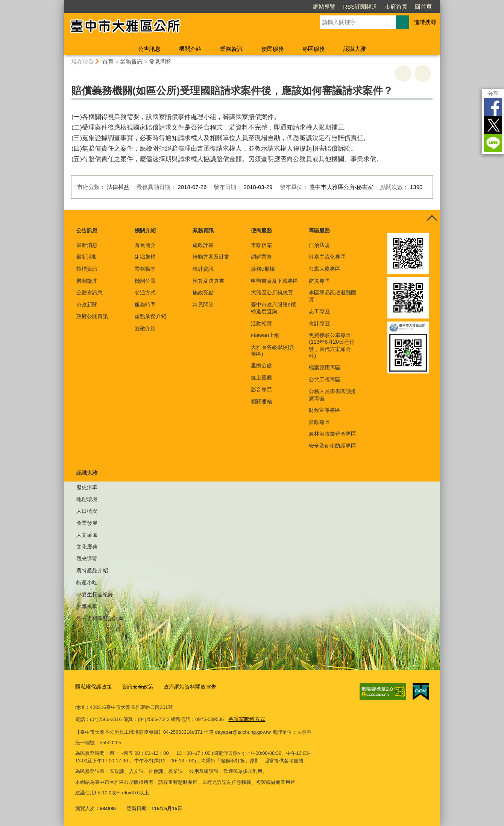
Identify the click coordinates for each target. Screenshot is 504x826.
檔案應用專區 (325, 367)
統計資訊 (203, 269)
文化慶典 (87, 547)
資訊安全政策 (134, 687)
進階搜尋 (425, 22)
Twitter (493, 125)
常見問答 (160, 62)
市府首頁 (396, 7)
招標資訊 (87, 269)
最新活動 (87, 257)
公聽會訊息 (90, 293)
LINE (493, 143)
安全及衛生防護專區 (332, 446)
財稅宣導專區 (325, 410)
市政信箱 (261, 245)
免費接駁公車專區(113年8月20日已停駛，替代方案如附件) (332, 345)
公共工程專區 (325, 379)
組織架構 (145, 257)
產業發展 (87, 523)
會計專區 (319, 323)
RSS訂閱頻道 (360, 7)
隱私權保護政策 (92, 687)
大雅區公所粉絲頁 (272, 293)
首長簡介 (145, 245)
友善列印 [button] (403, 73)
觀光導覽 (87, 559)
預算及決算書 (208, 281)
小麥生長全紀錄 (95, 594)
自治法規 (319, 245)
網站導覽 (324, 7)
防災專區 (319, 281)
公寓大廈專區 (325, 269)
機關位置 (145, 281)
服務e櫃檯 (263, 269)
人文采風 (87, 535)
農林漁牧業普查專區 (332, 434)
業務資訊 (231, 49)
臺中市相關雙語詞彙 (100, 618)
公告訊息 (149, 49)
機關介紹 (190, 49)
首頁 (108, 62)
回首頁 (423, 7)
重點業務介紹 (150, 316)
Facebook (493, 107)
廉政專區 (319, 422)
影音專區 (261, 390)
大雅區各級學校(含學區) (273, 351)
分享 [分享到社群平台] (493, 94)
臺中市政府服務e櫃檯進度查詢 (273, 308)
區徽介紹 (145, 328)
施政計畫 (203, 245)
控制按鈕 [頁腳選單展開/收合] (432, 218)
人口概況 (87, 511)
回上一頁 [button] (423, 73)
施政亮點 (203, 293)
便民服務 (273, 49)
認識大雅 (355, 49)
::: (61, 3)
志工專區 (319, 311)
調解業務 (261, 257)
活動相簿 (261, 323)
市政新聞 (87, 305)
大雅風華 (87, 606)
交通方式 (145, 293)
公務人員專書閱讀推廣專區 (332, 395)
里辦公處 (261, 366)
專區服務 (314, 49)
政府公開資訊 (92, 316)
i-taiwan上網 (265, 335)
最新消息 (87, 245)
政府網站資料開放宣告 (183, 687)
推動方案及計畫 (211, 257)
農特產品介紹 (92, 570)
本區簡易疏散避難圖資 (332, 296)
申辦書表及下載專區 (275, 281)
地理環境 (87, 499)
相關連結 (261, 401)
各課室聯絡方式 (245, 719)
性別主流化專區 (327, 257)
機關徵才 (87, 281)
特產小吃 (87, 582)
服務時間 (145, 305)
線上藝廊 (261, 378)
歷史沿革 (87, 487)
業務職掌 (145, 269)
